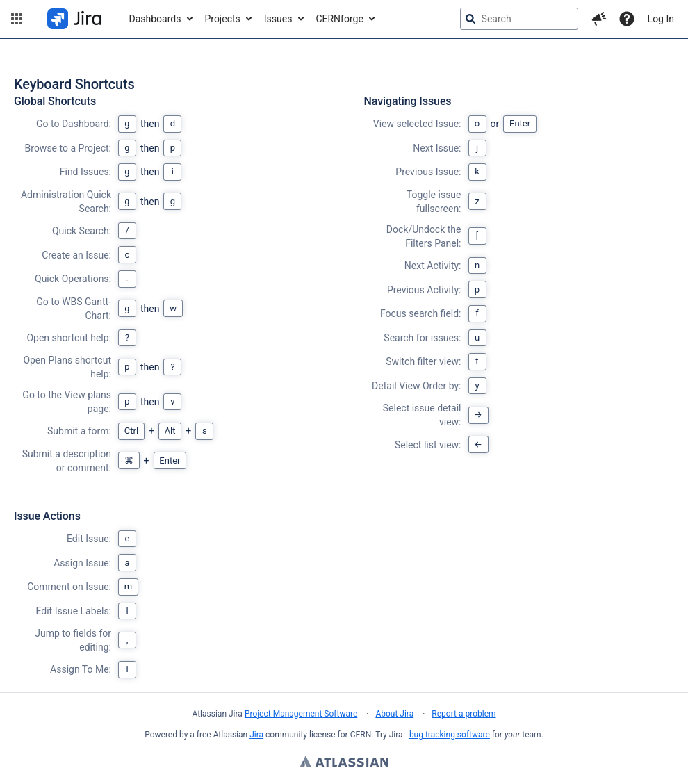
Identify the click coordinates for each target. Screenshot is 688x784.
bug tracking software (450, 735)
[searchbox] (519, 19)
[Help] (627, 19)
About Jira (394, 714)
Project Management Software (301, 714)
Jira (256, 735)
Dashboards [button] (155, 19)
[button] (17, 19)
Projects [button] (222, 19)
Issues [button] (278, 19)
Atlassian (344, 763)
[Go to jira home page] (74, 19)
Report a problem (464, 714)
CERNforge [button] (339, 19)
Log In (661, 19)
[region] (344, 386)
